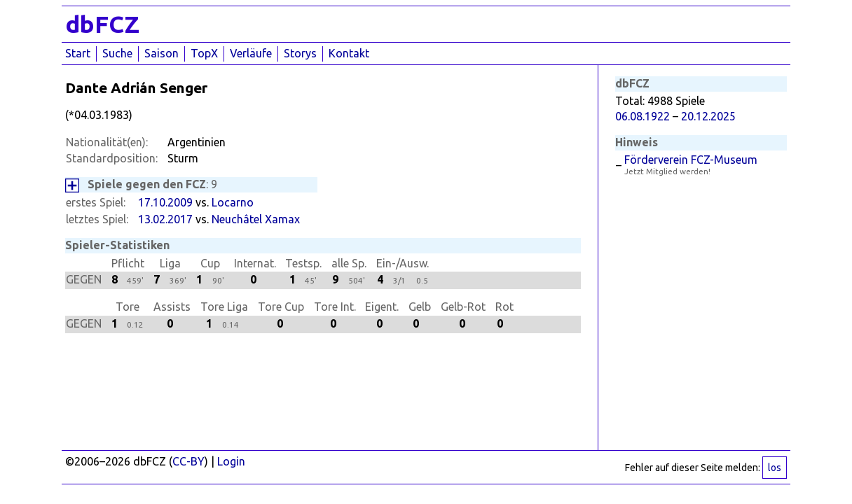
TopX (204, 53)
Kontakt (349, 53)
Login (231, 461)
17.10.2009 (165, 202)
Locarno (233, 202)
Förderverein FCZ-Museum (691, 160)
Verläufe (251, 53)
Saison (162, 53)
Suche (117, 53)
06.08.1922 (643, 116)
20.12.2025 (708, 116)
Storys (300, 53)
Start (78, 53)
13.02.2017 (165, 219)
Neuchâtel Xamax (256, 219)
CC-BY (188, 461)
